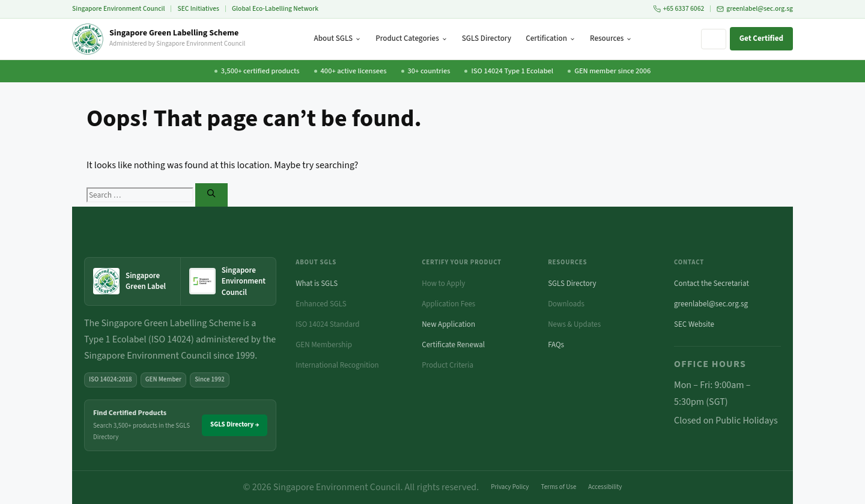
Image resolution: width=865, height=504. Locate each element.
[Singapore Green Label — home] (132, 281)
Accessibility (605, 487)
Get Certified (761, 38)
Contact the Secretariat (712, 284)
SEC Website (694, 324)
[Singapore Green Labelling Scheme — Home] (159, 39)
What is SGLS (317, 284)
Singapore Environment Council (118, 9)
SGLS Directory (487, 38)
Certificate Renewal (453, 345)
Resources (611, 38)
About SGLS (338, 38)
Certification (551, 38)
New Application (448, 324)
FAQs (556, 345)
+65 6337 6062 (679, 9)
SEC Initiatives (198, 9)
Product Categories (411, 38)
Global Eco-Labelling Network (275, 9)
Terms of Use (559, 487)
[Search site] (714, 39)
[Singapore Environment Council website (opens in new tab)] (229, 281)
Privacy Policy (510, 487)
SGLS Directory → (235, 424)
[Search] (211, 195)
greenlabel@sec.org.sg (755, 9)
